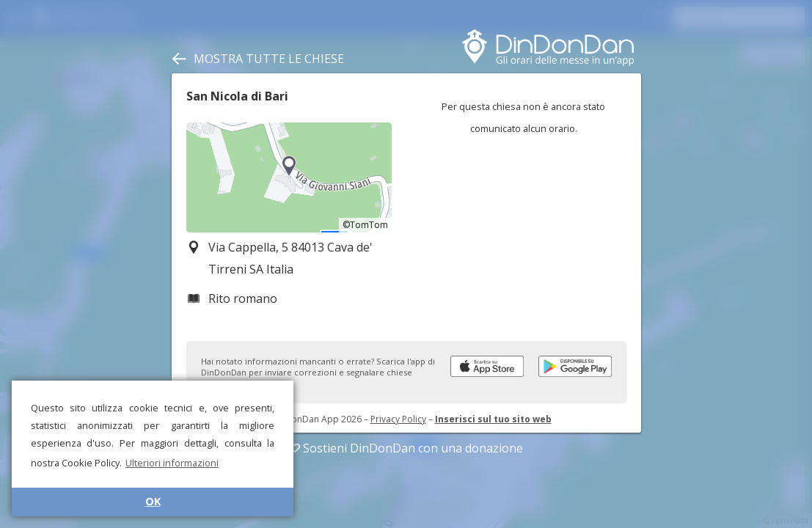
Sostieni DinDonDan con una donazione (406, 448)
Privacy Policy (398, 419)
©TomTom (365, 225)
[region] (289, 177)
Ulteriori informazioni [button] (172, 463)
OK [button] (153, 501)
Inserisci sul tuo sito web (493, 419)
